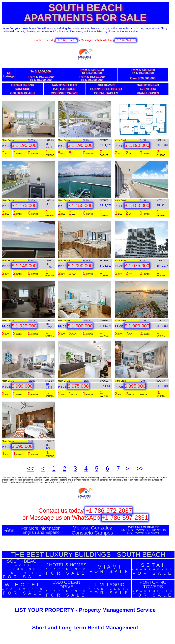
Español (53, 532)
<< (30, 469)
